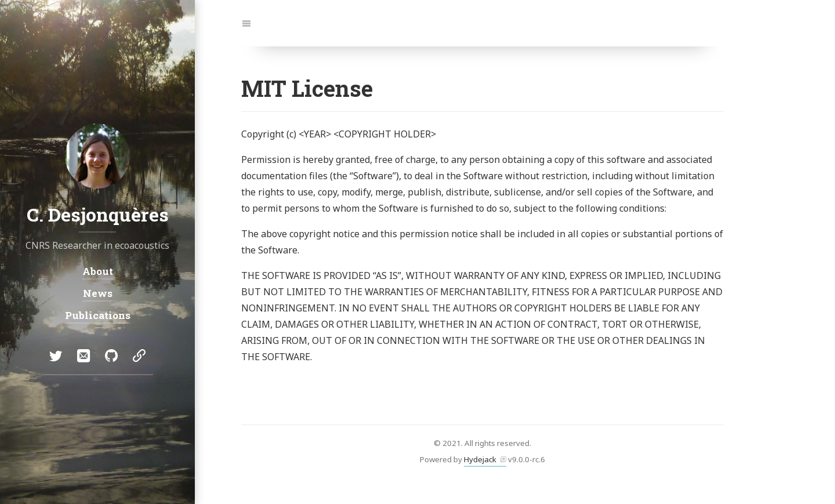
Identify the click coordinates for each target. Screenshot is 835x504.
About (98, 271)
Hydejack (480, 459)
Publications (98, 315)
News (98, 293)
